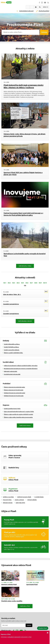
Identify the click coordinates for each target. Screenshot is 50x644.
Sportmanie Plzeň (32, 585)
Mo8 (36, 283)
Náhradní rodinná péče (11, 371)
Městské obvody (8, 503)
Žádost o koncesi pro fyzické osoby (14, 390)
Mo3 (14, 283)
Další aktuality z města (25, 266)
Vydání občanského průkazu (12, 344)
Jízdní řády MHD (20, 503)
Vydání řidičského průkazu (11, 347)
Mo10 (45, 283)
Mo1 (5, 283)
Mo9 (40, 283)
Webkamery (28, 7)
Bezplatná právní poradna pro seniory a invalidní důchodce (21, 369)
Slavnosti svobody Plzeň (9, 585)
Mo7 (31, 283)
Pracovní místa (7, 500)
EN (36, 7)
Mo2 (9, 283)
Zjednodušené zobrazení (26, 11)
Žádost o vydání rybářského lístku (13, 353)
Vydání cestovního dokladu (12, 350)
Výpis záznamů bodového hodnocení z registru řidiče (19, 412)
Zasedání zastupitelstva (11, 304)
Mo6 (27, 283)
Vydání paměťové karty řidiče (12, 409)
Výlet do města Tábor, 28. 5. (12, 294)
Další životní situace (25, 425)
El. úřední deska (39, 497)
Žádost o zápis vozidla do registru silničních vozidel (18, 414)
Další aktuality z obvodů (25, 321)
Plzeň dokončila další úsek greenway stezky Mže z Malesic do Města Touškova (23, 86)
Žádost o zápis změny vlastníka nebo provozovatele (18, 417)
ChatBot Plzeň (43, 628)
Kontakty (32, 7)
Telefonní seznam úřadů (24, 497)
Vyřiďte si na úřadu (8, 497)
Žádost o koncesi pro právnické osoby (14, 387)
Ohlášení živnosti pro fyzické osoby (14, 396)
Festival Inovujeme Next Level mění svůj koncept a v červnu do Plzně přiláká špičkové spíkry (23, 214)
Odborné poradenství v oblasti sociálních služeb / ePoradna (21, 366)
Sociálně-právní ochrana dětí (12, 374)
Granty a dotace (19, 500)
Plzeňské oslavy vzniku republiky (12, 601)
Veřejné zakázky (32, 500)
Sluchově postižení (44, 11)
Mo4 (18, 283)
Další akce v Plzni (25, 606)
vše (25, 285)
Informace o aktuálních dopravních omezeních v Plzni (16, 637)
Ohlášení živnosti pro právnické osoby (15, 393)
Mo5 (22, 283)
